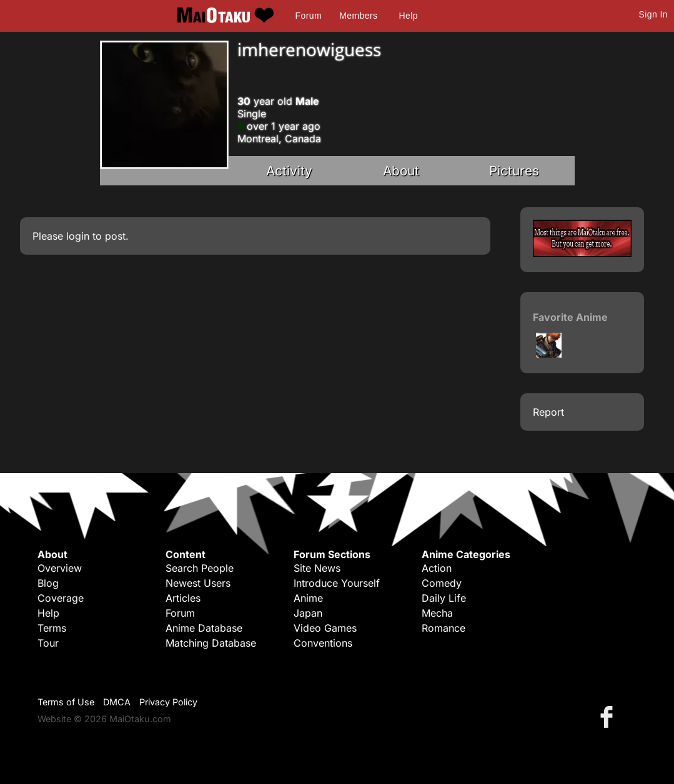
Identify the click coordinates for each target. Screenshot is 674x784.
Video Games (325, 628)
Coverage (61, 598)
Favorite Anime (570, 317)
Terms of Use (66, 702)
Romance (444, 628)
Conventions (323, 643)
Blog (48, 583)
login (78, 236)
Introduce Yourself (337, 583)
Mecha (437, 613)
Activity (289, 171)
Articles (183, 598)
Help (409, 16)
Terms (52, 628)
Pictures (514, 171)
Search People (200, 568)
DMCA (117, 702)
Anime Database (204, 628)
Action (437, 568)
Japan (308, 613)
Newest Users (198, 583)
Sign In (653, 14)
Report (548, 412)
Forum (309, 16)
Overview (60, 568)
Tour (48, 643)
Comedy (442, 583)
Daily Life (444, 598)
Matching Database (211, 643)
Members (358, 16)
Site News (317, 568)
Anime (308, 598)
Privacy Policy (168, 702)
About (401, 171)
